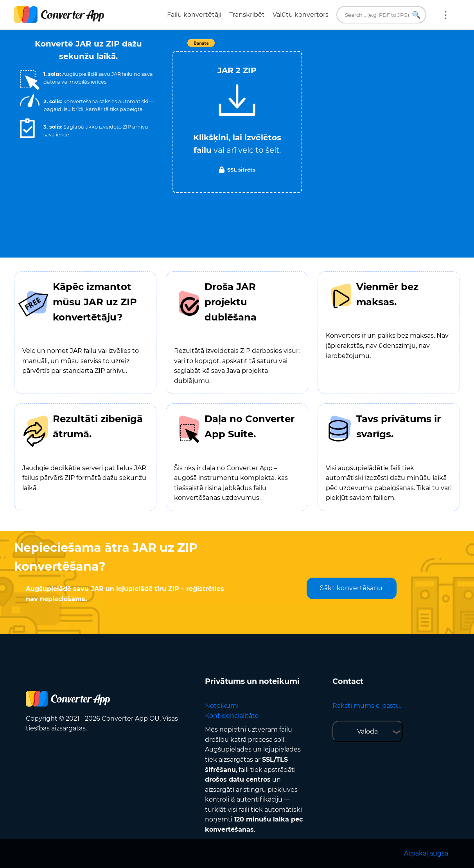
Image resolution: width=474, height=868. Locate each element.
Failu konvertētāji (194, 15)
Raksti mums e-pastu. (367, 706)
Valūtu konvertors (301, 15)
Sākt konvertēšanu (351, 588)
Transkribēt (247, 15)
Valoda (367, 731)
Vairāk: (446, 15)
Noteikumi (222, 706)
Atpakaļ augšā (426, 853)
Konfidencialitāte (232, 716)
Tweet (282, 47)
